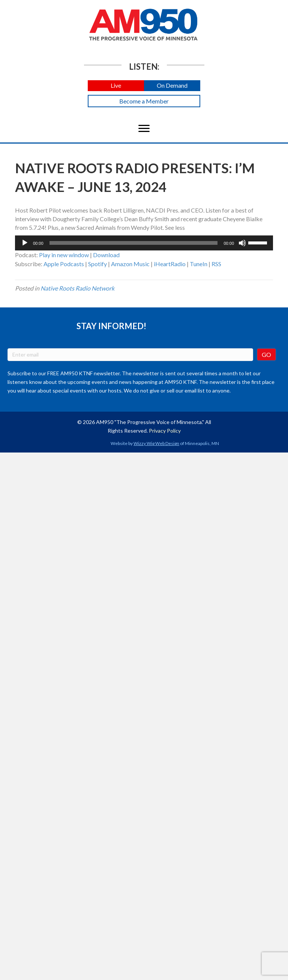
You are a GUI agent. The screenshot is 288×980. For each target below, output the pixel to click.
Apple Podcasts (64, 264)
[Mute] (242, 243)
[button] (116, 86)
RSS (216, 264)
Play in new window (64, 255)
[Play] (25, 243)
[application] (144, 243)
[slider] (134, 243)
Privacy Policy (165, 431)
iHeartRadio (170, 264)
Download (106, 255)
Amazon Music (130, 264)
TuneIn (199, 264)
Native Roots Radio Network (77, 288)
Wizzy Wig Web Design (156, 443)
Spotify (97, 264)
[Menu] (144, 129)
